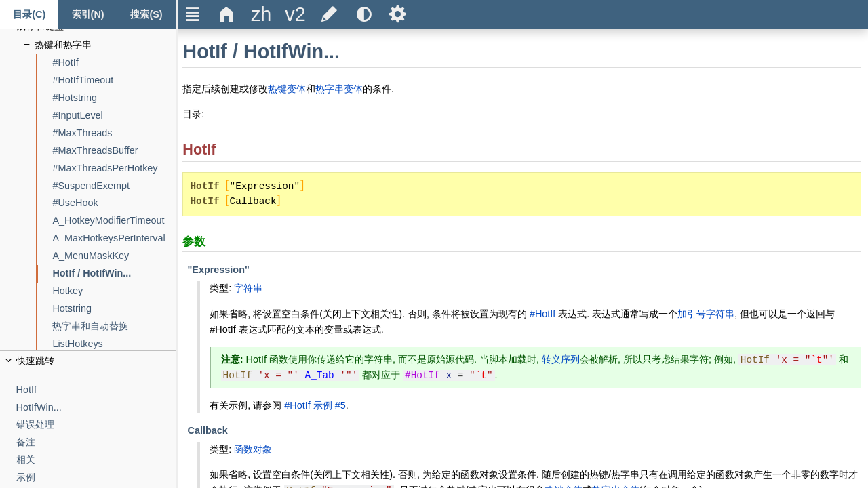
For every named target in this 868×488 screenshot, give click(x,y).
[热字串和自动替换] (114, 326)
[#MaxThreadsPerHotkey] (114, 168)
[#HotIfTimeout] (114, 80)
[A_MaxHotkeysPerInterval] (114, 238)
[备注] (96, 442)
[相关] (96, 460)
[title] (261, 15)
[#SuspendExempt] (114, 186)
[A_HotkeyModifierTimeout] (114, 221)
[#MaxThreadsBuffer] (114, 151)
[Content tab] (29, 15)
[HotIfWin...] (96, 408)
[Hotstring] (114, 309)
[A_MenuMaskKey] (114, 256)
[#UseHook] (114, 203)
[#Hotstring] (114, 98)
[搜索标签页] (146, 15)
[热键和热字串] (105, 45)
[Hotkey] (114, 291)
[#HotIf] (114, 63)
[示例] (96, 477)
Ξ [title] (193, 14)
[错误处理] (96, 425)
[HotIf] (96, 390)
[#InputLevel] (114, 116)
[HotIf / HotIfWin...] (114, 273)
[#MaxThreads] (114, 133)
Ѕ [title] (398, 14)
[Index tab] (87, 15)
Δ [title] (227, 14)
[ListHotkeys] (114, 344)
